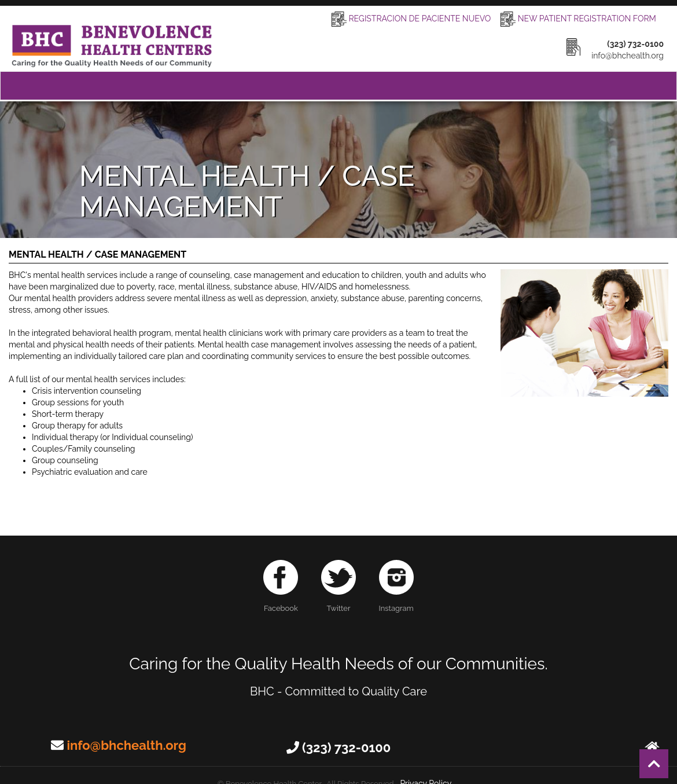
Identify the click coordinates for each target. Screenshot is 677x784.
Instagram (396, 586)
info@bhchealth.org (126, 745)
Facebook (281, 586)
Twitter (339, 586)
